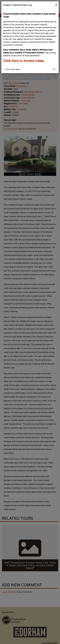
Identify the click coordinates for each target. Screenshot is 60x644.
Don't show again (12, 69)
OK (54, 69)
